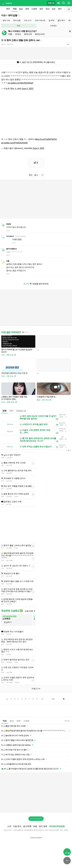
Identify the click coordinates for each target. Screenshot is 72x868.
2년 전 (3, 44)
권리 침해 (43, 826)
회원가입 (51, 3)
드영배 (34, 9)
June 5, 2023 (28, 89)
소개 (9, 826)
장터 (41, 9)
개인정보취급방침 (57, 826)
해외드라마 (40, 34)
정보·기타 (6, 20)
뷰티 (60, 9)
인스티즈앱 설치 (36, 819)
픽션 (47, 9)
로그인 (26, 284)
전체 (4, 411)
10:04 (67, 721)
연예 (27, 9)
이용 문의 (17, 826)
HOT (8, 9)
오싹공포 (53, 26)
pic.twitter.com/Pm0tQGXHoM (14, 143)
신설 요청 (30, 611)
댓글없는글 (21, 411)
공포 (54, 9)
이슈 (15, 9)
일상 (21, 9)
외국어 (18, 34)
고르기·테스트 (40, 20)
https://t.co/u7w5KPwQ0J (46, 139)
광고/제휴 (27, 826)
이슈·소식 (28, 20)
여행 (10, 34)
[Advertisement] (36, 792)
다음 (53, 699)
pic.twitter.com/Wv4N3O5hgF (20, 83)
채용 (35, 826)
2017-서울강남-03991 (52, 830)
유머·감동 (13, 15)
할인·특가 (61, 20)
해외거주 (28, 34)
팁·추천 (51, 20)
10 (42, 699)
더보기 (36, 689)
